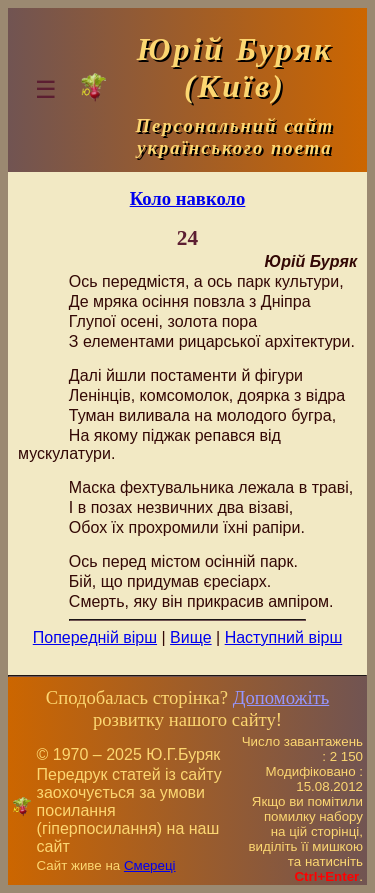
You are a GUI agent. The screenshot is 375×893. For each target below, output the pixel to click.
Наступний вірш (284, 637)
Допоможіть (281, 697)
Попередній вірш (95, 637)
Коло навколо (188, 198)
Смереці (150, 865)
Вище (191, 637)
